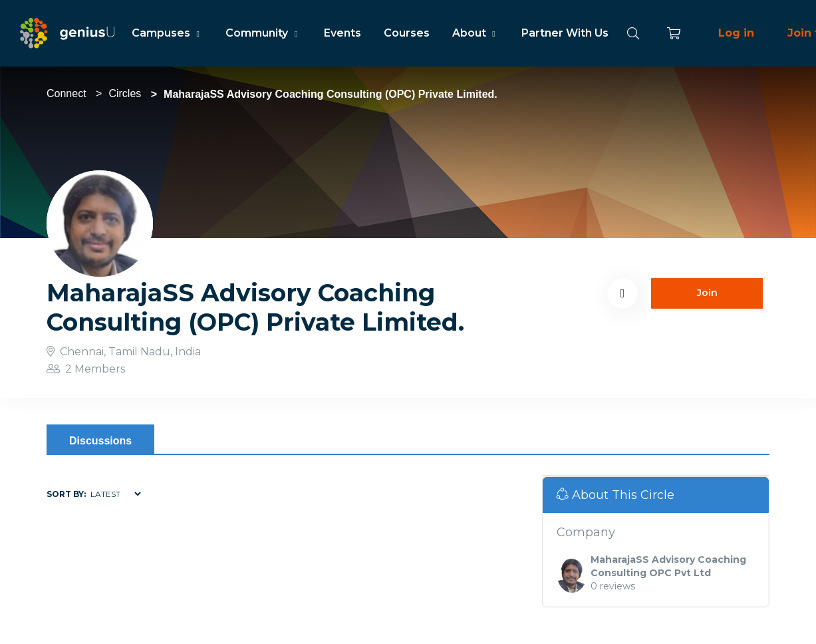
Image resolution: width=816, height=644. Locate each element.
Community (263, 33)
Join (707, 293)
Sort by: (66, 494)
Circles (125, 93)
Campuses (167, 33)
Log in (736, 33)
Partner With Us (565, 33)
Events (342, 33)
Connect (67, 93)
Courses (407, 33)
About (476, 33)
